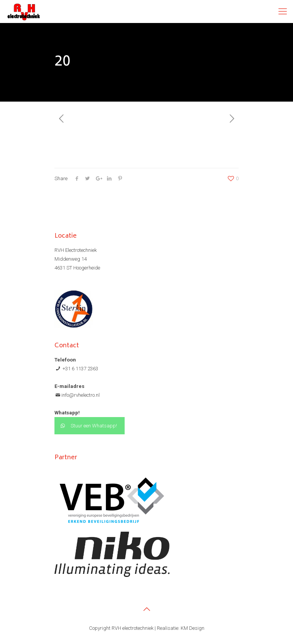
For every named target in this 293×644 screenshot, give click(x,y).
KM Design (193, 628)
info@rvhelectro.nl (81, 395)
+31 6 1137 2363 (80, 369)
